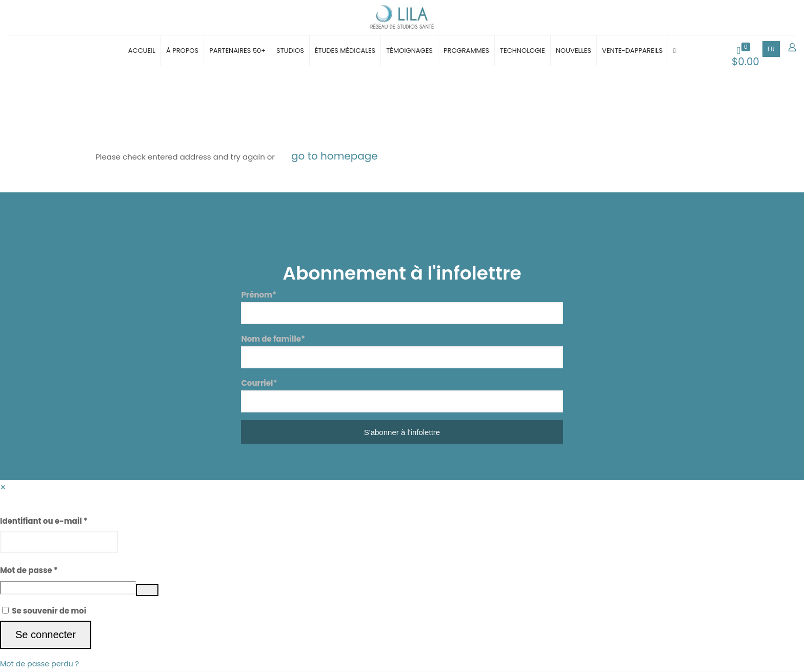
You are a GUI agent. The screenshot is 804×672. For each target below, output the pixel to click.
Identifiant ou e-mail (44, 522)
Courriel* (402, 396)
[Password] (68, 589)
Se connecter (46, 636)
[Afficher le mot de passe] (147, 591)
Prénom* (402, 308)
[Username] (59, 543)
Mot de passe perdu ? (41, 665)
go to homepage (335, 157)
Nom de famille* (402, 352)
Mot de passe (29, 571)
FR (771, 50)
